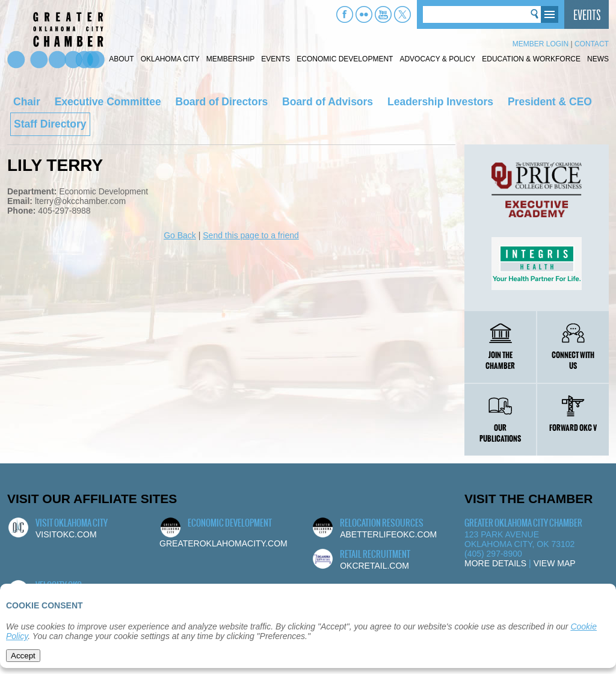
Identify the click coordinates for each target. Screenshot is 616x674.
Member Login (541, 44)
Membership (231, 59)
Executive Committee (108, 102)
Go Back (180, 235)
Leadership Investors (440, 102)
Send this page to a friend (251, 235)
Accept (23, 656)
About (121, 59)
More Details (495, 563)
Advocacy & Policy (437, 59)
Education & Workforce (531, 59)
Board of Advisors (328, 102)
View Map (555, 563)
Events (276, 59)
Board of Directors (222, 102)
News (598, 59)
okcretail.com (374, 566)
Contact (592, 44)
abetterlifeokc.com (388, 534)
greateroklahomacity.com (223, 543)
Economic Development (345, 59)
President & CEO (550, 102)
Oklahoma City (170, 59)
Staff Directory (50, 124)
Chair (27, 102)
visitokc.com (66, 534)
